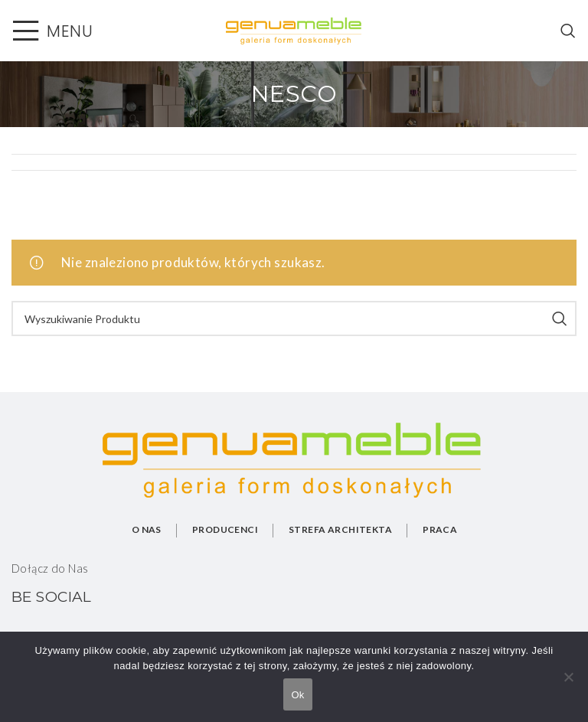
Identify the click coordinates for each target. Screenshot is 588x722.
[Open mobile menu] (52, 31)
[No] (569, 685)
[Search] (568, 31)
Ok (297, 695)
